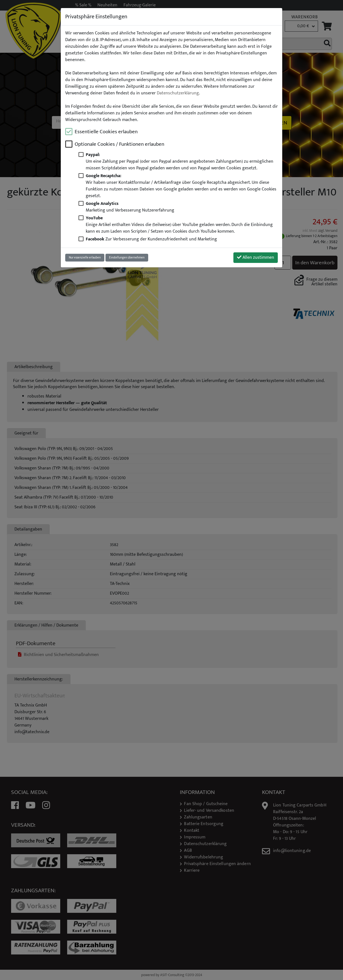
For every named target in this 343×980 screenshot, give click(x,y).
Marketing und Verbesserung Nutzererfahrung (130, 207)
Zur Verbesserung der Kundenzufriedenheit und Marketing (151, 239)
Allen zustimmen (256, 257)
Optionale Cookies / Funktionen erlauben (119, 144)
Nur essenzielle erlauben (85, 257)
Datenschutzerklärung (178, 93)
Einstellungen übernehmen (127, 257)
